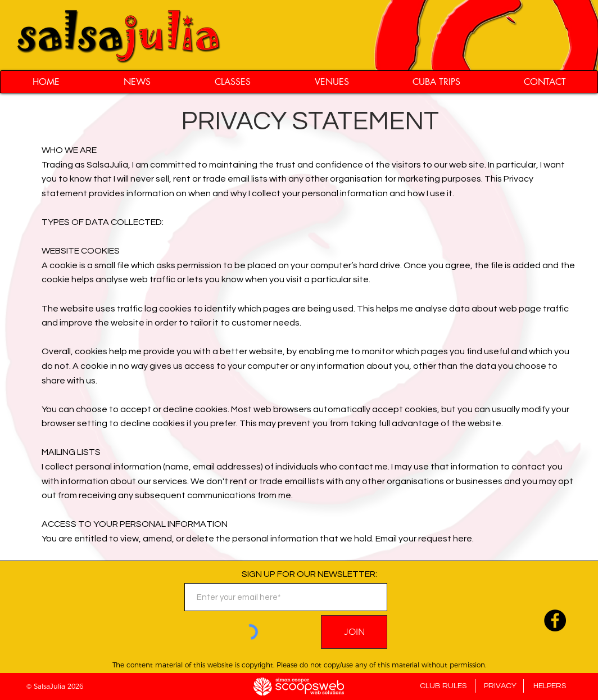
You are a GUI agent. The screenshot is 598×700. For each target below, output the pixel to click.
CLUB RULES (443, 686)
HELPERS (550, 686)
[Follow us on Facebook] (555, 620)
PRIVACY (500, 686)
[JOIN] (354, 632)
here (463, 539)
